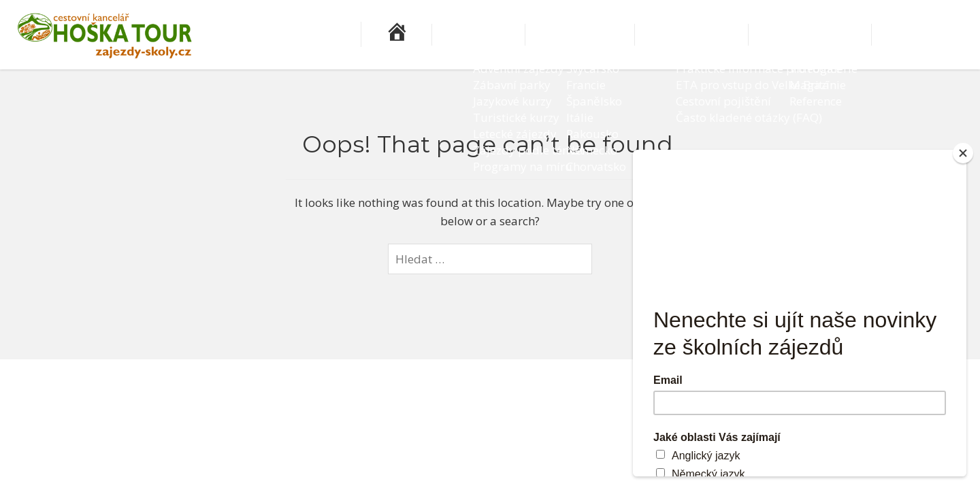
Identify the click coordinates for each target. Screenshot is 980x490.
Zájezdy (582, 35)
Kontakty (936, 35)
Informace (749, 35)
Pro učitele (842, 35)
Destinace (661, 35)
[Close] (963, 153)
